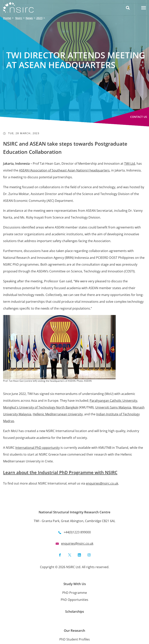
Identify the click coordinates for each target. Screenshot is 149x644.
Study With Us (75, 584)
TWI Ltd (130, 164)
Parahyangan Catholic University (113, 401)
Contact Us (139, 117)
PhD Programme (75, 593)
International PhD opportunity (38, 448)
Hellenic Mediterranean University (58, 414)
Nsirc (19, 18)
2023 (39, 18)
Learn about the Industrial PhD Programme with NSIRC (60, 472)
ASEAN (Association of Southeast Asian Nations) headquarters (64, 170)
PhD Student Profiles (75, 639)
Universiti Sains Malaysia (113, 407)
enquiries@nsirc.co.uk (102, 483)
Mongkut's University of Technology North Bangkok (41, 407)
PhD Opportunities (74, 600)
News (29, 18)
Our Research (74, 630)
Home (7, 18)
